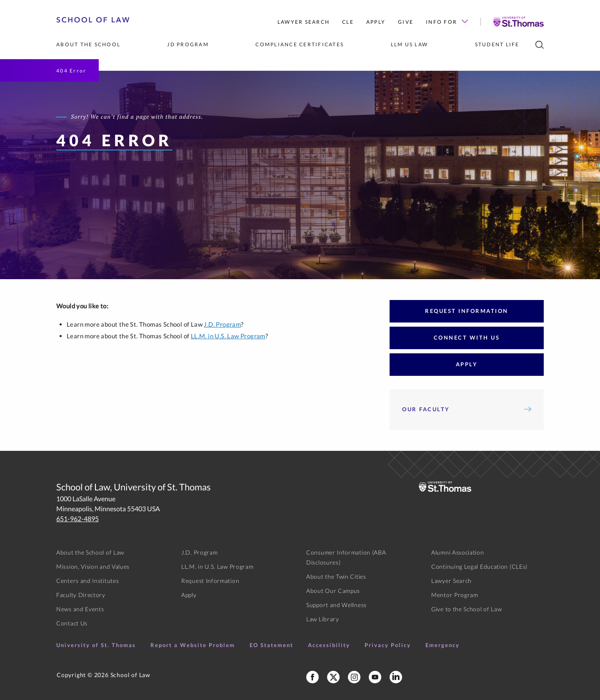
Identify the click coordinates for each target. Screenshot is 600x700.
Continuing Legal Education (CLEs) (479, 566)
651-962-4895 (77, 519)
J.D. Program (222, 324)
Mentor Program (455, 595)
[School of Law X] (333, 677)
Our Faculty (467, 409)
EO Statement (271, 645)
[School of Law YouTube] (375, 677)
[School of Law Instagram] (354, 677)
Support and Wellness (336, 605)
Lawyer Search (304, 22)
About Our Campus (333, 591)
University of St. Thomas (96, 645)
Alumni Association (458, 552)
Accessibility (329, 645)
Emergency (442, 645)
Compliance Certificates (300, 44)
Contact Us (72, 623)
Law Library (323, 619)
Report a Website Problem (193, 645)
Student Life (497, 44)
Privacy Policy (388, 645)
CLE (348, 22)
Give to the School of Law (467, 609)
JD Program (188, 44)
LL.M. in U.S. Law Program (228, 336)
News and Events (80, 609)
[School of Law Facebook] (312, 677)
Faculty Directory (81, 595)
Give (406, 22)
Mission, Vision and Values (93, 566)
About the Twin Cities (336, 576)
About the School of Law (90, 552)
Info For (447, 22)
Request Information (467, 311)
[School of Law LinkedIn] (396, 677)
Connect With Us (467, 337)
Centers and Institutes (87, 581)
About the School (88, 44)
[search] (540, 45)
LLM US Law (410, 44)
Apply (376, 22)
